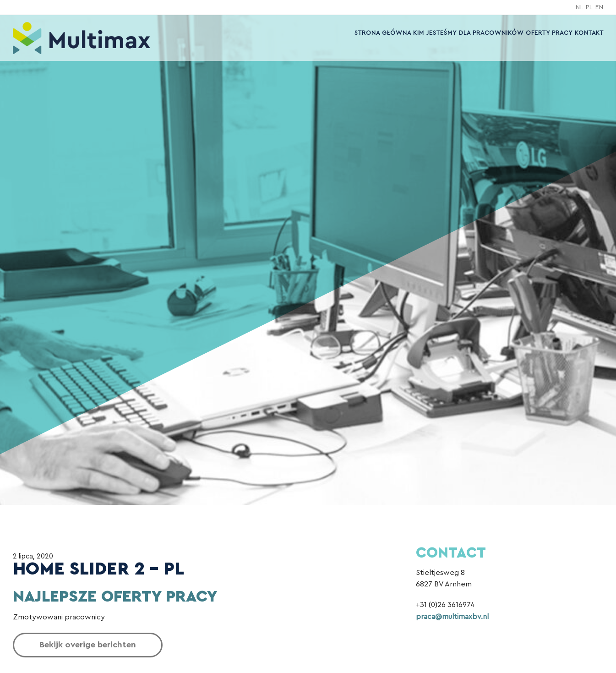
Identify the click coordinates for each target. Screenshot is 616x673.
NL (580, 7)
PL (589, 7)
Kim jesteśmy (433, 33)
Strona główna (381, 33)
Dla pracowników (490, 33)
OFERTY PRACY (548, 33)
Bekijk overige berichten (88, 645)
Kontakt (589, 33)
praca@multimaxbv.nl (452, 617)
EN (600, 7)
